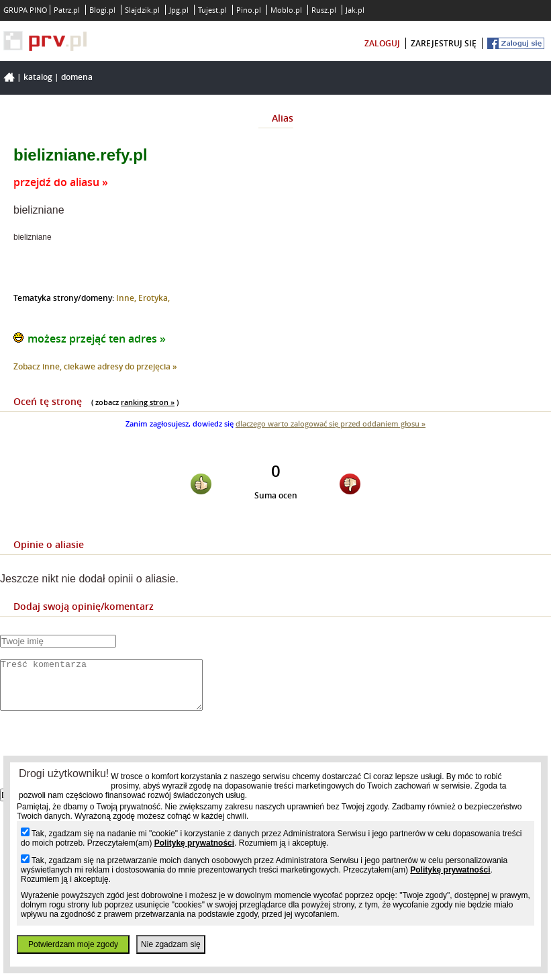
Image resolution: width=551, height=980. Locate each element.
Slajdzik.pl (142, 10)
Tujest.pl (212, 10)
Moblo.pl (286, 10)
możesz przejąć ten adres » (97, 339)
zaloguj (382, 43)
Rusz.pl (324, 10)
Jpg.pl (179, 10)
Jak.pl (355, 10)
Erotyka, (154, 298)
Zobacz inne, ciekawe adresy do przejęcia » (95, 366)
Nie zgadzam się (171, 944)
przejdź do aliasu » (61, 182)
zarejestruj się (444, 43)
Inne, (127, 298)
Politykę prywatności (194, 843)
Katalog (38, 77)
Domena (77, 77)
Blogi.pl (102, 10)
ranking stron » (148, 402)
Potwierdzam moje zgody (73, 944)
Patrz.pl (67, 10)
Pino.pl (249, 10)
